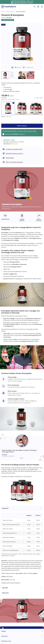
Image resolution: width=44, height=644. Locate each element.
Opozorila (5, 593)
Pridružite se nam (6, 641)
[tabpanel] (22, 545)
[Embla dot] (21, 458)
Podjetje (4, 631)
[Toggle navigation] (42, 7)
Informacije (4, 636)
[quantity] (22, 121)
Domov (3, 12)
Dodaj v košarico (22, 126)
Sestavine (5, 508)
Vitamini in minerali (10, 12)
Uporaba (5, 588)
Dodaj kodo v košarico (23, 3)
